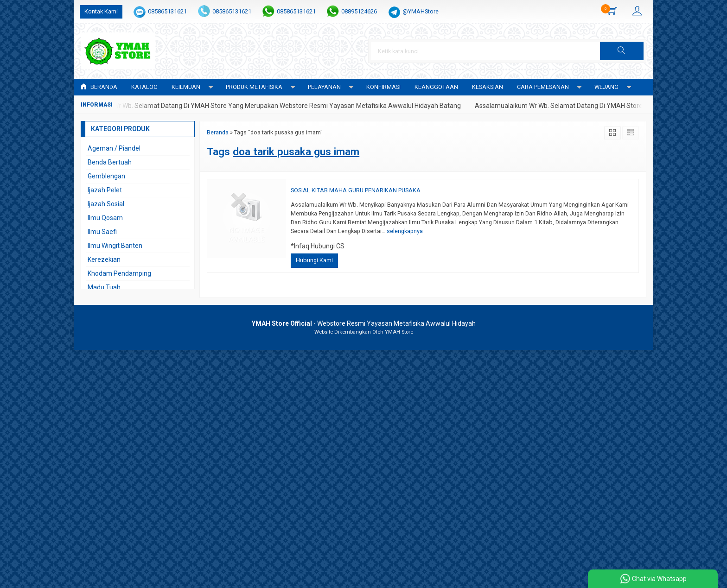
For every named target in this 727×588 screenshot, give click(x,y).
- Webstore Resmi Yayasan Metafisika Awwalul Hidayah (364, 323)
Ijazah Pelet (105, 190)
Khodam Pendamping (119, 273)
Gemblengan (106, 176)
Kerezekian (104, 259)
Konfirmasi (383, 87)
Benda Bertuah (110, 162)
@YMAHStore (421, 11)
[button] (622, 51)
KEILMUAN (186, 87)
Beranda (99, 87)
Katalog (144, 87)
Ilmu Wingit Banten (115, 246)
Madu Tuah (104, 287)
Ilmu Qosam (105, 218)
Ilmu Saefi (102, 232)
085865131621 (167, 11)
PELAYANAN (324, 87)
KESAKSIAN (488, 87)
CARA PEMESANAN (543, 87)
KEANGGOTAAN (436, 87)
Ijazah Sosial (106, 204)
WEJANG (606, 87)
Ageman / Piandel (114, 148)
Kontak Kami (101, 11)
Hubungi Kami (314, 260)
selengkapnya (405, 231)
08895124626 (359, 11)
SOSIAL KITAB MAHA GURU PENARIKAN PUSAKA (356, 190)
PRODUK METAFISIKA (254, 87)
